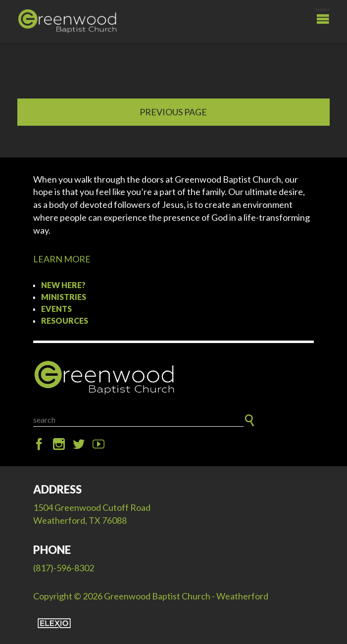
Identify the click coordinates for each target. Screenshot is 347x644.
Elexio (54, 623)
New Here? (63, 285)
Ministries (64, 297)
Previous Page (173, 112)
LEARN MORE (62, 259)
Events (56, 309)
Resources (65, 321)
